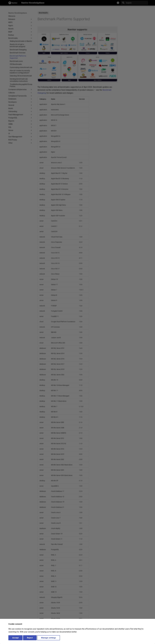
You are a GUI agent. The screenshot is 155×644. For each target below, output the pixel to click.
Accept (15, 638)
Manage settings (49, 638)
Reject (30, 638)
